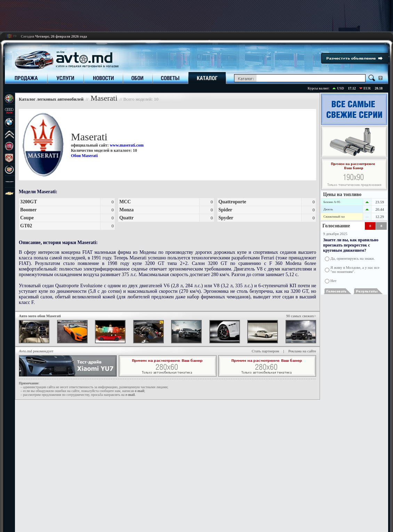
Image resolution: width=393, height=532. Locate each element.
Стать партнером (266, 351)
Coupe (27, 218)
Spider (225, 210)
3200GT (29, 202)
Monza (126, 210)
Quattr (126, 218)
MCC (125, 202)
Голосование (336, 226)
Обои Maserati (84, 156)
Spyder (226, 218)
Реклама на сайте (302, 351)
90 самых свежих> (301, 316)
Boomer (28, 210)
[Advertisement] (196, 16)
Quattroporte (232, 202)
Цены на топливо (342, 194)
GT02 (26, 226)
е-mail (140, 391)
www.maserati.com (127, 145)
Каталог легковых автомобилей (52, 99)
